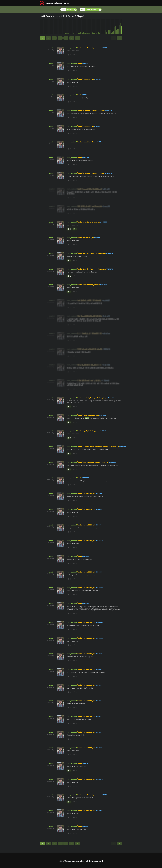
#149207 (104, 48)
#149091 (98, 126)
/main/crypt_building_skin (88, 415)
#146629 (99, 588)
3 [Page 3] (54, 38)
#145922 (99, 811)
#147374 (109, 269)
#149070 (109, 173)
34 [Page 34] (78, 38)
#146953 (122, 447)
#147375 (109, 253)
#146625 (85, 603)
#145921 (85, 826)
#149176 (85, 64)
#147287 (103, 285)
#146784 (99, 525)
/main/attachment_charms (89, 48)
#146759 (99, 541)
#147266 (111, 398)
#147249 (103, 431)
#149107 (97, 79)
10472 (87, 418)
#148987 (98, 238)
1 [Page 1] (43, 38)
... (72, 38)
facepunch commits (54, 3)
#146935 (112, 462)
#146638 (99, 572)
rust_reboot (72, 48)
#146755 (85, 556)
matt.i (52, 48)
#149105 (109, 111)
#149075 (98, 142)
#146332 (99, 685)
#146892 (99, 509)
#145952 (104, 795)
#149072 (85, 158)
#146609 (99, 638)
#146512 (99, 669)
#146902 (85, 478)
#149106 (85, 95)
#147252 (103, 415)
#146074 (99, 779)
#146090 (85, 764)
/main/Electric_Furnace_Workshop (91, 253)
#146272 (99, 732)
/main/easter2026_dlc (86, 494)
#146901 (99, 494)
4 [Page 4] (60, 38)
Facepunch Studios (75, 861)
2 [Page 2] (48, 38)
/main (79, 64)
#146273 (99, 716)
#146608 (99, 622)
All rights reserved (94, 861)
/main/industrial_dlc (86, 79)
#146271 (99, 748)
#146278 (99, 701)
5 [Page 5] (66, 38)
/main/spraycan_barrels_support (91, 111)
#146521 (99, 654)
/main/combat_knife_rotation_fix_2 (92, 398)
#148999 (104, 222)
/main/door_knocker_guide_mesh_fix (93, 462)
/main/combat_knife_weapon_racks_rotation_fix (98, 447)
